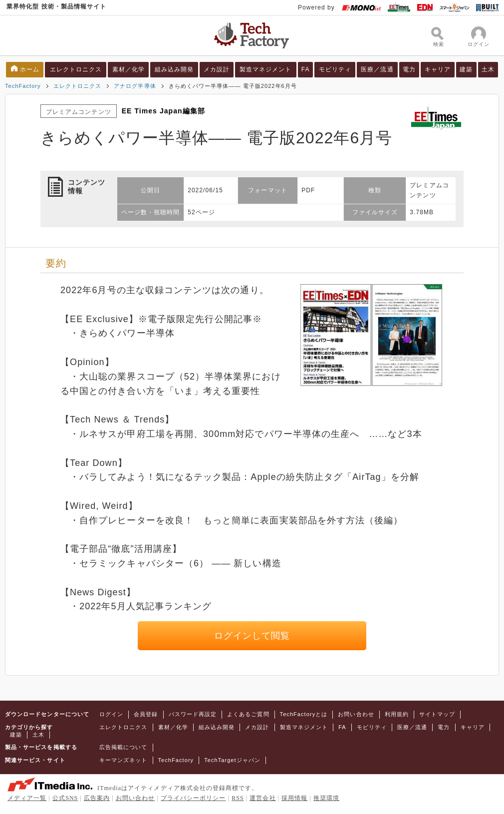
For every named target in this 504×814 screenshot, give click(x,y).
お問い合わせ (356, 714)
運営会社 (262, 798)
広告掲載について (124, 747)
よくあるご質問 (248, 714)
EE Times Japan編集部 (163, 111)
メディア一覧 (27, 798)
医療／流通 (377, 69)
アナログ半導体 (135, 86)
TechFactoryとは (304, 714)
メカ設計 (217, 69)
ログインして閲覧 (252, 636)
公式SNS (65, 798)
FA (306, 69)
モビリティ (335, 69)
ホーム (30, 69)
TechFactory (23, 86)
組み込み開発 (174, 69)
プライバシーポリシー (193, 798)
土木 (488, 69)
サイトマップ (437, 714)
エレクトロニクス (76, 69)
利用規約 (397, 714)
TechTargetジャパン (232, 760)
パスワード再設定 (193, 714)
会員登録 (146, 714)
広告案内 (97, 798)
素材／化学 (128, 69)
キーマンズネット (124, 760)
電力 (409, 69)
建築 (466, 69)
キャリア (438, 69)
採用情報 (294, 798)
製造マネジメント (266, 69)
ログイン (111, 714)
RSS (238, 798)
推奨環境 (326, 798)
